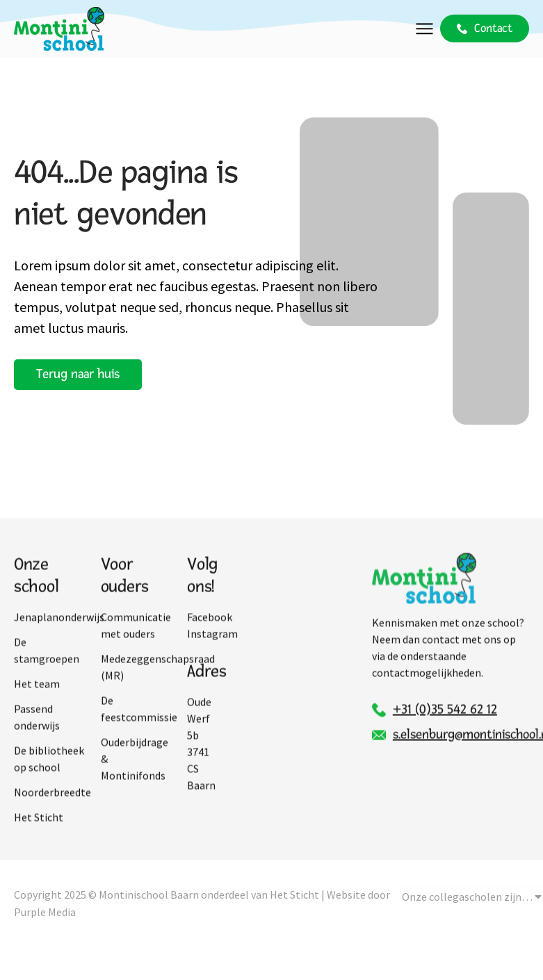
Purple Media (45, 926)
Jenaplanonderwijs (50, 640)
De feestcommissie (137, 732)
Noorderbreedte (50, 815)
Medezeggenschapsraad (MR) (137, 690)
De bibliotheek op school (49, 782)
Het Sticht (39, 840)
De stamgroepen (47, 673)
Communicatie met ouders (136, 648)
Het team (37, 707)
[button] (424, 29)
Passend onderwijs (37, 740)
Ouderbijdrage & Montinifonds (135, 782)
